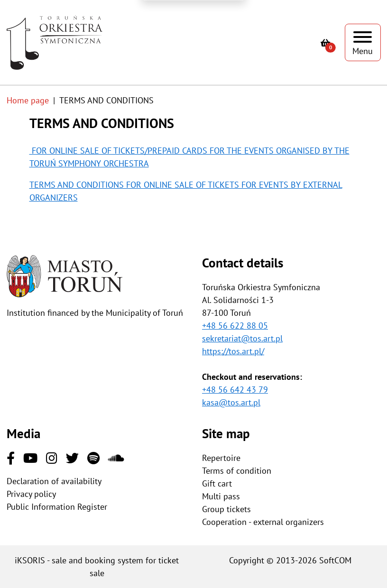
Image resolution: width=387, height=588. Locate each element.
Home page (28, 100)
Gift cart (217, 483)
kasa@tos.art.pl (231, 402)
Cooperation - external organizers (263, 522)
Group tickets (226, 509)
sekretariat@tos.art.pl (242, 338)
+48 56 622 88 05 (235, 326)
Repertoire (221, 458)
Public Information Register (57, 507)
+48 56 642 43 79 (235, 390)
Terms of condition (237, 471)
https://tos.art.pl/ (233, 351)
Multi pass (221, 496)
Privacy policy (31, 494)
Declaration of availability (54, 481)
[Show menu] (363, 42)
